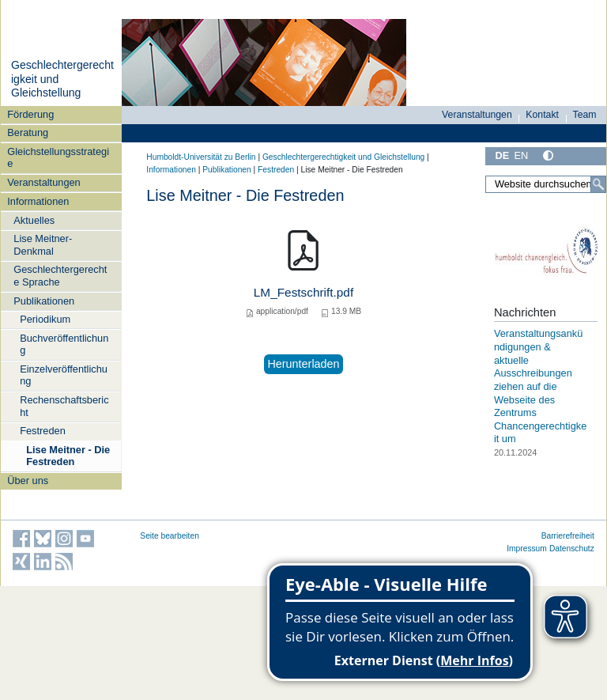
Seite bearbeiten (170, 536)
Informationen (38, 201)
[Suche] (598, 184)
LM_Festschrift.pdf (303, 292)
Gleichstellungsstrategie (58, 157)
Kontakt (542, 115)
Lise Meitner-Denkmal (43, 244)
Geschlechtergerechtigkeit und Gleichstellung (343, 157)
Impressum (527, 549)
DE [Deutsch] (502, 155)
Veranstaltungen (44, 182)
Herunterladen (303, 364)
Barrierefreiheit (568, 536)
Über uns (28, 481)
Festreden (43, 431)
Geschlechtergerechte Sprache (60, 275)
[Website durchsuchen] (546, 184)
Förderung (30, 114)
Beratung (28, 132)
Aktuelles (34, 220)
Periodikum (45, 319)
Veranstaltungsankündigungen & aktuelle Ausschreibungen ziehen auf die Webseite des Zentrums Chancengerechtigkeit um (540, 386)
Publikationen (44, 301)
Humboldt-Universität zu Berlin (201, 157)
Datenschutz (572, 549)
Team (585, 115)
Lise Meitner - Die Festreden (68, 456)
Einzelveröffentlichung (64, 375)
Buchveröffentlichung (64, 344)
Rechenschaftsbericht (64, 406)
